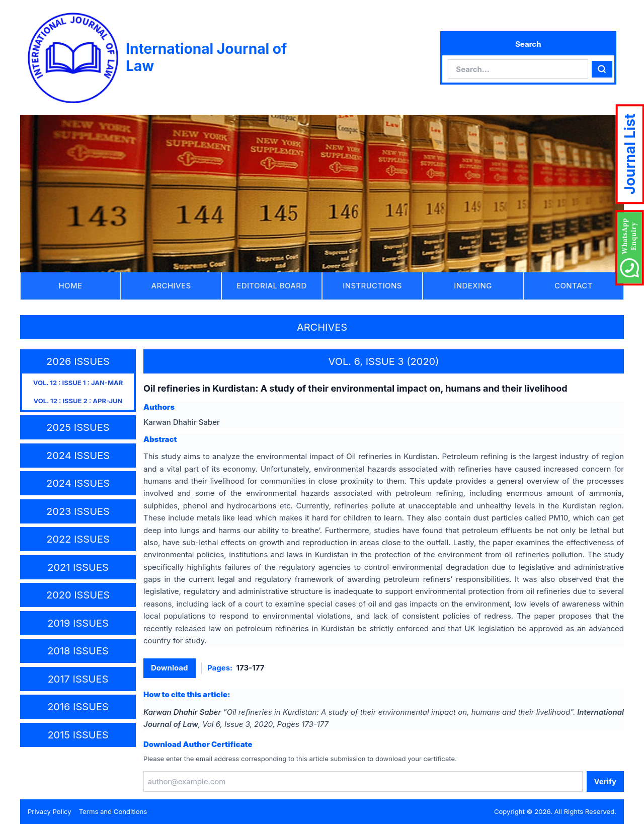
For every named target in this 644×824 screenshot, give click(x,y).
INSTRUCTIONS (372, 286)
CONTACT (574, 286)
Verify (605, 781)
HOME (71, 286)
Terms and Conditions (113, 811)
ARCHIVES (171, 286)
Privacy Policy (50, 811)
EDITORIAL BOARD (271, 286)
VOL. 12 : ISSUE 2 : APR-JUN (78, 401)
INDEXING (473, 286)
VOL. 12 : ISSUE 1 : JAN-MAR (78, 383)
